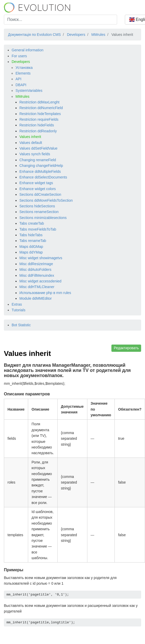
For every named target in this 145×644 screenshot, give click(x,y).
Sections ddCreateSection (40, 194)
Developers (21, 62)
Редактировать (126, 348)
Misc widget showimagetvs (41, 258)
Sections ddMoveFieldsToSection (46, 200)
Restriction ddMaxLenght (39, 102)
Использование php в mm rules (45, 293)
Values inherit (30, 137)
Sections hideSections (37, 206)
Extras (17, 304)
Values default (31, 143)
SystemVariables (29, 91)
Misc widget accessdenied (40, 281)
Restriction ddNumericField (41, 108)
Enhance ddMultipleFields (40, 172)
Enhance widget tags (36, 183)
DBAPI (21, 85)
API (18, 79)
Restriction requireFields (39, 119)
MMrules (22, 96)
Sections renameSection (39, 212)
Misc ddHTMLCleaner (37, 287)
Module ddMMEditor (36, 298)
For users (19, 56)
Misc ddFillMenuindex (37, 275)
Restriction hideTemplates (40, 114)
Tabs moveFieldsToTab (38, 229)
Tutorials (18, 310)
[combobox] (60, 20)
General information (28, 50)
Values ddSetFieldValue (38, 148)
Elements (23, 73)
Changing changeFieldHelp (41, 166)
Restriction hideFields (37, 125)
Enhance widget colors (38, 189)
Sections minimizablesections (43, 218)
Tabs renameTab (33, 241)
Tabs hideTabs (31, 235)
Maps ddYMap (31, 252)
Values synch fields (35, 154)
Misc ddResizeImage (36, 264)
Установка (24, 68)
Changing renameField (38, 160)
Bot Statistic (21, 325)
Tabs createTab (32, 223)
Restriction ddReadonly (38, 131)
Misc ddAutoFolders (35, 270)
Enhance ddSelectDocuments (43, 177)
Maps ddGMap (31, 247)
